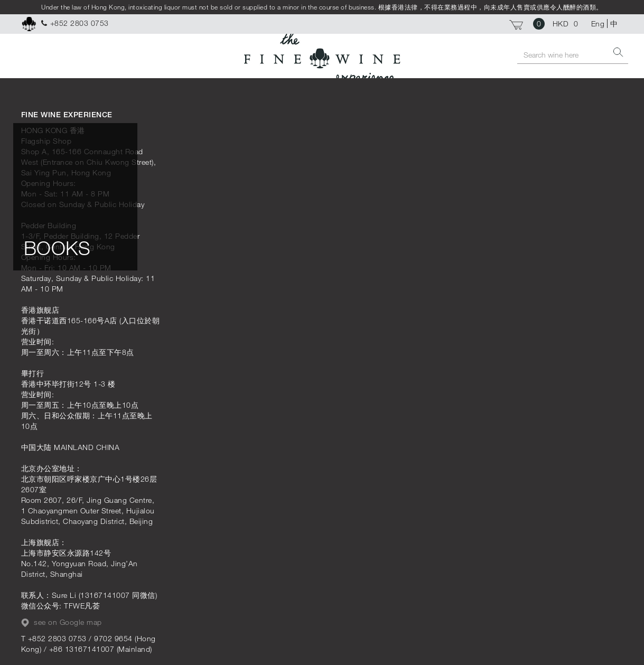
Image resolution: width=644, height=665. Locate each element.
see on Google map (62, 622)
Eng (598, 24)
